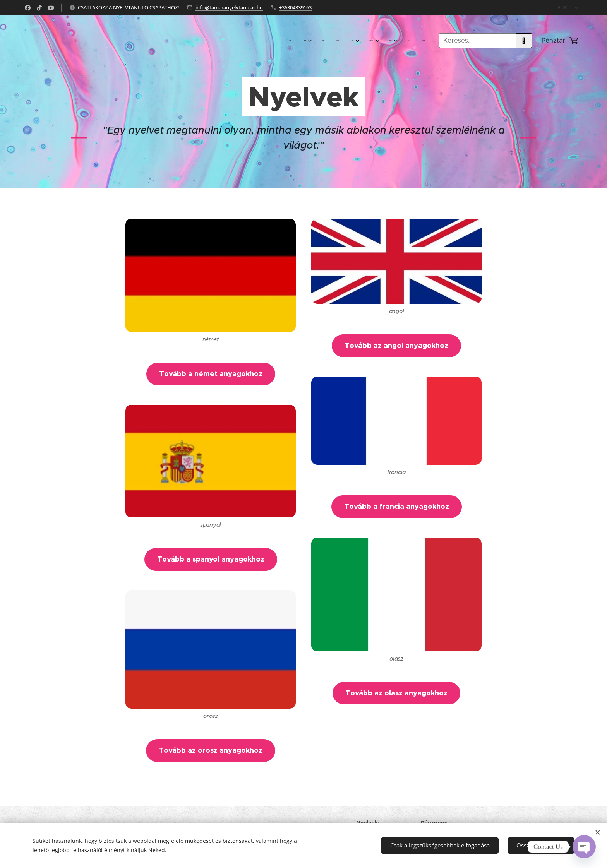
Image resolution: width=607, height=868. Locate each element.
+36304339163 (295, 7)
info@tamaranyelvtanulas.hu (229, 7)
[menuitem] (313, 41)
